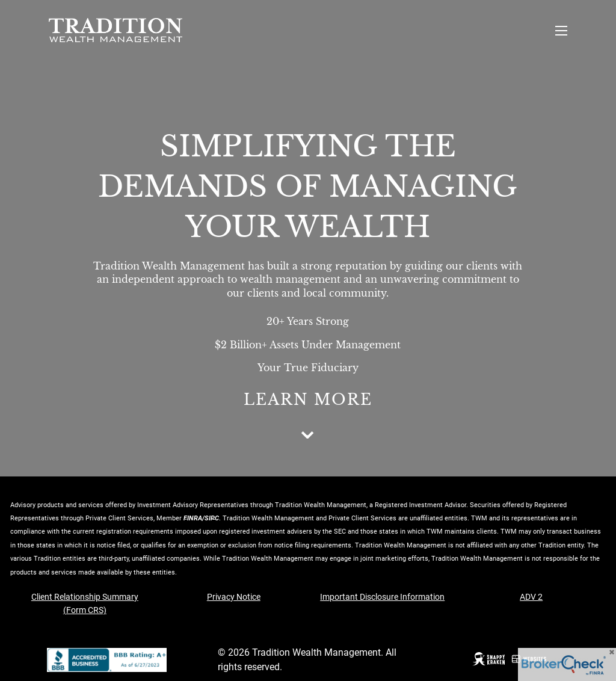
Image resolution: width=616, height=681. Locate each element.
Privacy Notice (234, 597)
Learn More (308, 400)
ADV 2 (531, 597)
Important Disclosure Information (382, 597)
